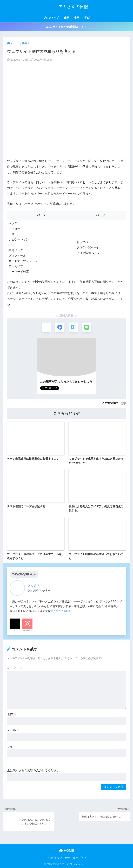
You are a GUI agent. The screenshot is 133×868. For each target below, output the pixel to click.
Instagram (27, 631)
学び (87, 18)
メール (13, 730)
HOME (67, 851)
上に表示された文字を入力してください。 (35, 771)
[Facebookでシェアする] (60, 327)
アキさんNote (62, 611)
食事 (77, 18)
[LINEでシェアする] (87, 327)
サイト (11, 746)
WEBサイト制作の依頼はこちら (66, 27)
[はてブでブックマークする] (73, 327)
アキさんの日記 (66, 7)
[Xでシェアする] (46, 327)
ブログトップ (51, 18)
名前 (12, 715)
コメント (15, 668)
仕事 (66, 18)
